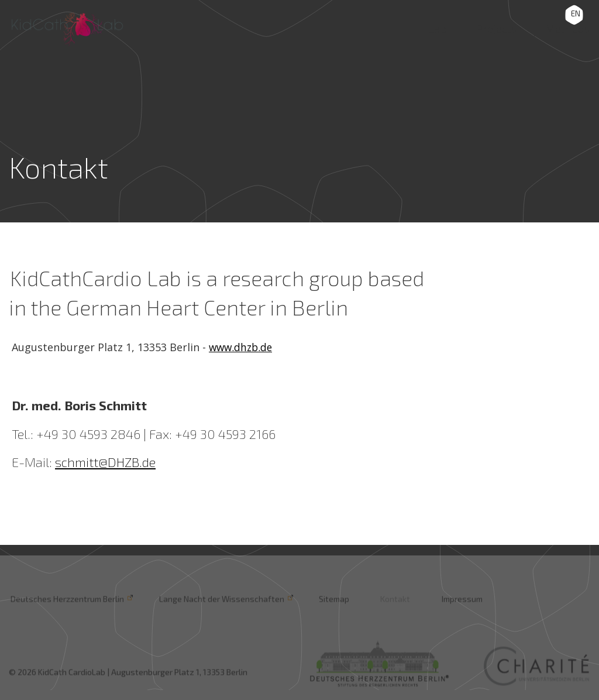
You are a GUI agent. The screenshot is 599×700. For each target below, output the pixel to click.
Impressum (452, 599)
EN (576, 13)
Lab (429, 27)
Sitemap (328, 599)
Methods (564, 27)
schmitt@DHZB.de (105, 462)
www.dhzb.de (242, 347)
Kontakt (388, 599)
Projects (489, 27)
